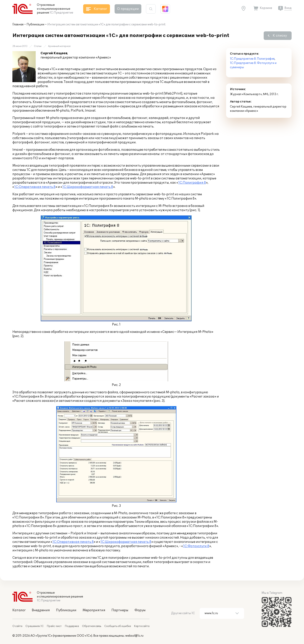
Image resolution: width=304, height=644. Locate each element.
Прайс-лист (54, 626)
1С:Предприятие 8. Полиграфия (252, 59)
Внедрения (41, 610)
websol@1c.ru (134, 636)
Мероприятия (94, 610)
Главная (18, 25)
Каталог (19, 610)
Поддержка (72, 626)
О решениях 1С (35, 626)
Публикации (35, 25)
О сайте (17, 626)
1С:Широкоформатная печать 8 (88, 187)
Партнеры (120, 610)
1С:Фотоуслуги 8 (196, 546)
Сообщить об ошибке (118, 626)
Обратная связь (92, 626)
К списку (280, 36)
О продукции (128, 9)
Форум (140, 610)
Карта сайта (142, 626)
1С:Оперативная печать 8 (35, 187)
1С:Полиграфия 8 (192, 183)
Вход (288, 8)
